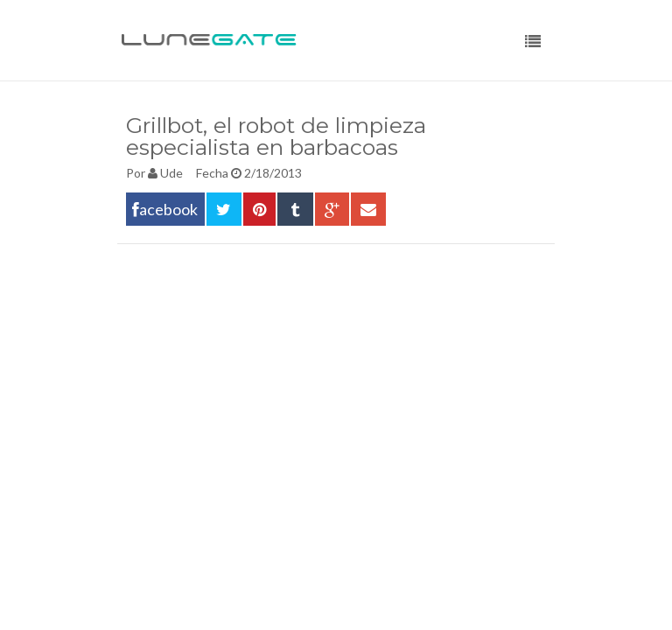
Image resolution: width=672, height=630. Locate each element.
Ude (171, 173)
